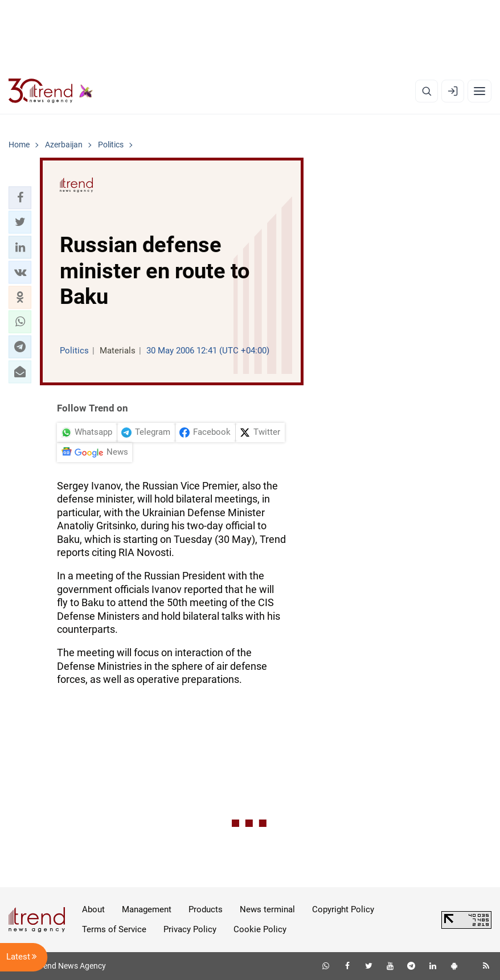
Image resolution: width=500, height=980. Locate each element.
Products (206, 909)
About (93, 909)
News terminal (267, 909)
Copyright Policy (343, 909)
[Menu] (479, 91)
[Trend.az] (51, 91)
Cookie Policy (260, 929)
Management (147, 909)
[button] (20, 197)
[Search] (427, 91)
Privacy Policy (190, 929)
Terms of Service (114, 929)
